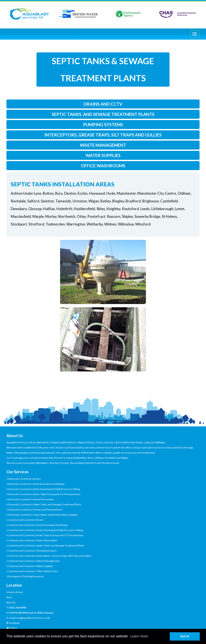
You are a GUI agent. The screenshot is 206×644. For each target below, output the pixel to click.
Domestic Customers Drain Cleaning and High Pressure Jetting (44, 489)
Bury (59, 193)
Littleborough (162, 209)
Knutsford (130, 209)
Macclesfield (21, 216)
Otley (81, 216)
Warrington (76, 224)
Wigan (94, 201)
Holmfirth (64, 209)
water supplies (103, 155)
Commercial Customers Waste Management (34, 561)
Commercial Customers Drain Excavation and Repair (38, 525)
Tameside (63, 201)
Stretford (36, 224)
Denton (70, 193)
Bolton (48, 193)
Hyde (111, 193)
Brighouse (151, 201)
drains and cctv (103, 104)
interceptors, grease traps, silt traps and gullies (103, 135)
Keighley (113, 209)
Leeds (145, 209)
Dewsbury (19, 209)
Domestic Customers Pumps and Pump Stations (35, 510)
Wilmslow (126, 224)
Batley (106, 201)
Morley (51, 216)
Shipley (127, 216)
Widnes (110, 224)
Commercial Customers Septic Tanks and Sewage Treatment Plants (46, 545)
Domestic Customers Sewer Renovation (31, 499)
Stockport (19, 224)
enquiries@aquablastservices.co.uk (30, 618)
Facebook (14, 623)
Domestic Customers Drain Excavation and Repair (36, 484)
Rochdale (18, 201)
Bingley (118, 201)
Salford (33, 201)
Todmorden (55, 224)
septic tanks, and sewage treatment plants (103, 114)
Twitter (13, 628)
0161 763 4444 (17, 608)
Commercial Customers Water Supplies (31, 566)
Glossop (35, 209)
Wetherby (95, 224)
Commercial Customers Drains (26, 520)
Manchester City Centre (157, 193)
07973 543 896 (19, 613)
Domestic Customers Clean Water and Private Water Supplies (43, 515)
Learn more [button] (139, 636)
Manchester (126, 193)
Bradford (133, 201)
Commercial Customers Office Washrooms (33, 571)
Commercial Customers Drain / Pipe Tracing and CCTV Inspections (46, 535)
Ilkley (101, 209)
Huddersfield (84, 209)
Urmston (80, 201)
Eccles (83, 193)
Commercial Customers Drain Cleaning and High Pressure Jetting (45, 530)
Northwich (67, 216)
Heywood (97, 193)
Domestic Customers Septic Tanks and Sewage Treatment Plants (45, 504)
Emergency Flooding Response (26, 576)
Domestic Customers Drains (24, 479)
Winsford (143, 224)
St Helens (169, 216)
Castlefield (169, 201)
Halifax (49, 209)
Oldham (184, 193)
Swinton (47, 201)
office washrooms (103, 166)
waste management (103, 145)
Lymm (180, 209)
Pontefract (96, 216)
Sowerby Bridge (147, 216)
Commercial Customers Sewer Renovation (33, 540)
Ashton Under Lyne (26, 193)
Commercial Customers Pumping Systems (32, 551)
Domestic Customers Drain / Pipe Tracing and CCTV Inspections (44, 494)
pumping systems (103, 125)
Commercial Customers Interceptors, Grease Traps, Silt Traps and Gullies (50, 556)
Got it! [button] (185, 636)
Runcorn (114, 216)
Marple (38, 216)
